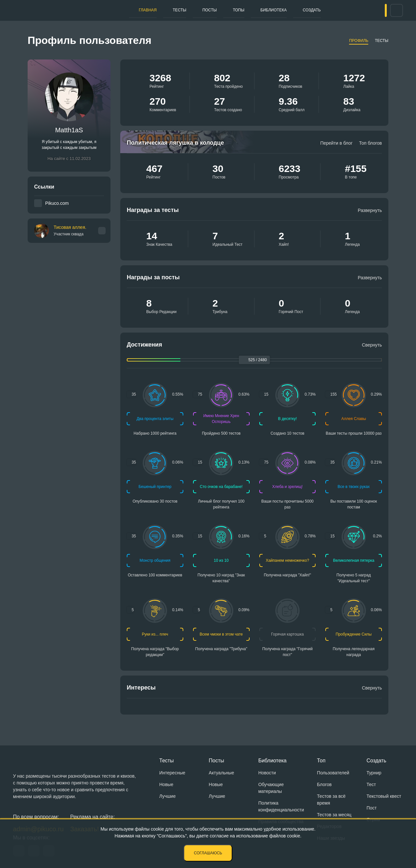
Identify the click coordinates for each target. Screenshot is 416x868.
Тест (371, 784)
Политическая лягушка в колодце (175, 143)
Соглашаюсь (208, 853)
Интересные (172, 773)
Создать (274, 10)
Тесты (169, 10)
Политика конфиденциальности (281, 806)
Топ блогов (370, 143)
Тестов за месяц (334, 815)
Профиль (359, 41)
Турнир (374, 773)
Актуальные (221, 773)
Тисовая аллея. (70, 231)
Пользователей (333, 773)
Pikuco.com (57, 203)
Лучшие (167, 796)
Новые (166, 784)
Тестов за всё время (331, 800)
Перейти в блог (336, 143)
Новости (267, 773)
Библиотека (241, 10)
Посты (191, 10)
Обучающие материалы (271, 788)
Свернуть (372, 345)
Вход (373, 10)
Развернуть (370, 210)
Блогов (324, 784)
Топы (213, 10)
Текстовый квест (384, 796)
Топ (321, 761)
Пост (372, 808)
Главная (144, 10)
